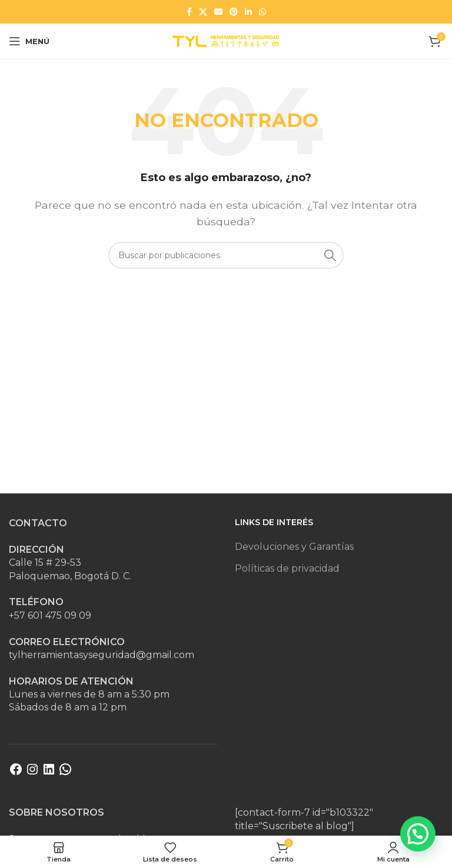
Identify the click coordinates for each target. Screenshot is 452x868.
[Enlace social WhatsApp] (262, 12)
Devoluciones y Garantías (294, 547)
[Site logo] (226, 40)
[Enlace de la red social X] (203, 12)
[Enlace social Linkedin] (248, 12)
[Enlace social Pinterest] (234, 12)
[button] (418, 834)
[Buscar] (226, 255)
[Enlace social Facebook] (189, 12)
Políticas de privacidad (287, 568)
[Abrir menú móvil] (29, 41)
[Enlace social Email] (218, 12)
